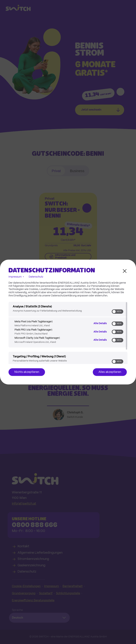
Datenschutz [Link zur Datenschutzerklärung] (36, 277)
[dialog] (68, 322)
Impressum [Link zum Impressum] (15, 277)
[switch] (117, 312)
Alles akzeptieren (110, 372)
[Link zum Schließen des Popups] (125, 271)
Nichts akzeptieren (27, 372)
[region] (68, 333)
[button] (114, 312)
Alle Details (100, 323)
